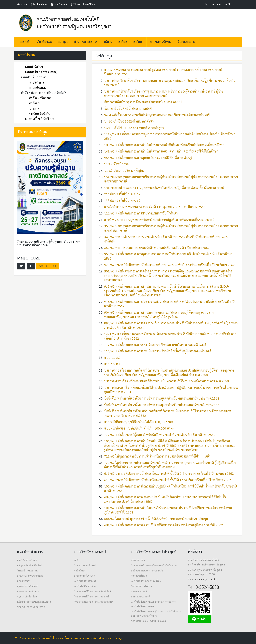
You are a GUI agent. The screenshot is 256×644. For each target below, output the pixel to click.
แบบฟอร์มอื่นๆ (34, 67)
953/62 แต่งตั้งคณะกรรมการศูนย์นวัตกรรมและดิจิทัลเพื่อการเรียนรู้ (148, 158)
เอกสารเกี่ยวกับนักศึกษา (40, 119)
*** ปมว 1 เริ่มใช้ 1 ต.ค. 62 (122, 200)
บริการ (108, 42)
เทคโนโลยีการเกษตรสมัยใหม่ (146, 581)
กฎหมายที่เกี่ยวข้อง (27, 597)
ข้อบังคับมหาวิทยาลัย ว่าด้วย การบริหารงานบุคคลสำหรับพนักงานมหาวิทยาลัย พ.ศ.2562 (162, 398)
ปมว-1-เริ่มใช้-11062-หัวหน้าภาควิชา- (129, 121)
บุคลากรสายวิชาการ (28, 586)
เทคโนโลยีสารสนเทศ (85, 581)
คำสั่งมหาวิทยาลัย (40, 98)
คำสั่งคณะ (35, 103)
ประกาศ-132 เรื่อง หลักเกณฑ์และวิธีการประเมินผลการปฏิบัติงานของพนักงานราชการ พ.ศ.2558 (166, 381)
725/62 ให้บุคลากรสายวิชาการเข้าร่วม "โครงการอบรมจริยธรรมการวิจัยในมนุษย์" (157, 456)
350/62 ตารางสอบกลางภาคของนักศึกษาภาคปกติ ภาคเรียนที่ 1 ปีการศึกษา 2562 (157, 248)
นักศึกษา (138, 42)
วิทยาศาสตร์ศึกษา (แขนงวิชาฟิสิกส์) (93, 591)
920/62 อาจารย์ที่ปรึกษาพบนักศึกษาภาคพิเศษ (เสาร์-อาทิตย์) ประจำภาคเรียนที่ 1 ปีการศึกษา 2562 (169, 265)
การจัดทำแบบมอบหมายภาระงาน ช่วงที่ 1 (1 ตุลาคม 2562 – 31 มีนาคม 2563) (155, 207)
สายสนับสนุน (37, 88)
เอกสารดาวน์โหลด (161, 42)
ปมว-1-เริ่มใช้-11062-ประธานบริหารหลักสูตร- (135, 128)
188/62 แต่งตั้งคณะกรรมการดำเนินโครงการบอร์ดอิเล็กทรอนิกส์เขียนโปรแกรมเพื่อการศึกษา (164, 145)
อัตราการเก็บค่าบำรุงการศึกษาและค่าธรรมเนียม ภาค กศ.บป (143, 102)
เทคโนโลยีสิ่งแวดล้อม (85, 586)
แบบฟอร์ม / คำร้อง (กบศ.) (41, 72)
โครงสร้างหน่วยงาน (27, 571)
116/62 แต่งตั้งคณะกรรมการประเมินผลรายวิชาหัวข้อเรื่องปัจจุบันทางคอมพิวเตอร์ (158, 351)
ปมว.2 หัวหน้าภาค (116, 164)
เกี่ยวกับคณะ (44, 42)
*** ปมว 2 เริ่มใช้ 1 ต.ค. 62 (122, 194)
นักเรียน (122, 42)
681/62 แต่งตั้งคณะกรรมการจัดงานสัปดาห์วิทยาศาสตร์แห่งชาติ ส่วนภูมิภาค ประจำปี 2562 (164, 525)
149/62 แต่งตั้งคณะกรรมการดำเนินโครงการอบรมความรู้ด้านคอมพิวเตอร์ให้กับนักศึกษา (161, 151)
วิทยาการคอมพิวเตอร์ (85, 565)
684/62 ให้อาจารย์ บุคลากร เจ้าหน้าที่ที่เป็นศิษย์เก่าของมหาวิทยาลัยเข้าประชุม (156, 519)
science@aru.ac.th (205, 579)
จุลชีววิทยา (80, 571)
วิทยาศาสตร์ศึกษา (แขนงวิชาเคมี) (92, 597)
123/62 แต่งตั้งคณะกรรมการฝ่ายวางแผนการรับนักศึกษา (141, 213)
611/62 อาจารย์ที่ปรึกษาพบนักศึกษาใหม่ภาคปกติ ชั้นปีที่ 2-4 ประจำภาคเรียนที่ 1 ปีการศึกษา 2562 (169, 473)
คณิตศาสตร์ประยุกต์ (84, 576)
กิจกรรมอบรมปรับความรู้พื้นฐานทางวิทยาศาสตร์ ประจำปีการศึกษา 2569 (49, 244)
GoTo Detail (48, 266)
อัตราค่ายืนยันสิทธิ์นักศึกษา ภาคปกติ (128, 108)
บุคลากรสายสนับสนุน (28, 591)
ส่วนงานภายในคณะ (86, 42)
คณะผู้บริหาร (24, 581)
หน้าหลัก (25, 42)
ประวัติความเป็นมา (27, 560)
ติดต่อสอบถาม (186, 42)
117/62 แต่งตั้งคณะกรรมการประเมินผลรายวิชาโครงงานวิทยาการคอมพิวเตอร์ (155, 345)
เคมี (76, 560)
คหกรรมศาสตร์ (139, 591)
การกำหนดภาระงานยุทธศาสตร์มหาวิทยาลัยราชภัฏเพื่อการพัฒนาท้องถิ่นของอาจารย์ (159, 220)
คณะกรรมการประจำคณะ (30, 576)
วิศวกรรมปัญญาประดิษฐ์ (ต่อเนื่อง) (149, 621)
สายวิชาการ (37, 83)
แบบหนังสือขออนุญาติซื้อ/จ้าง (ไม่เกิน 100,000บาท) (139, 422)
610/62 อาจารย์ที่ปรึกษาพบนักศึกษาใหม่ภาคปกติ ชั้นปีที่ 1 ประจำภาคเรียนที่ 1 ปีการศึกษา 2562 (168, 480)
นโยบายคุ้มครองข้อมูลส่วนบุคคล (34, 602)
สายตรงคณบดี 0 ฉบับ (221, 4)
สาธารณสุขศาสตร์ (141, 597)
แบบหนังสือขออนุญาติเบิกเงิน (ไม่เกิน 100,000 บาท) (139, 428)
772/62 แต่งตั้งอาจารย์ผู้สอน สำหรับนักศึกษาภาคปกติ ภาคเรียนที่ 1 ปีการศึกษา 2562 (160, 435)
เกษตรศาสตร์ (138, 560)
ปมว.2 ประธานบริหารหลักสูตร (124, 170)
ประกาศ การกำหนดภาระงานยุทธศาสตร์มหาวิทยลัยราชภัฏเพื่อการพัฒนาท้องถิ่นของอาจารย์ (164, 188)
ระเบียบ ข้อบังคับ (40, 114)
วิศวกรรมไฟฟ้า (139, 576)
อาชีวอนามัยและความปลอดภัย (147, 571)
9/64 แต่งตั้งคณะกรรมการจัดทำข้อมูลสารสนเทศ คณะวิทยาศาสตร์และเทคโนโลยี (157, 115)
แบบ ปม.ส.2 (112, 357)
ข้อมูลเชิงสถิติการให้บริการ (31, 607)
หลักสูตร (63, 42)
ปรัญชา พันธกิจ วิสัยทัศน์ (30, 565)
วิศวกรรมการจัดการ (141, 586)
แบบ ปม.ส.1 (112, 364)
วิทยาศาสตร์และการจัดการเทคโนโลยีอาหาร (154, 565)
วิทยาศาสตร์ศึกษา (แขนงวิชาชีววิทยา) (94, 602)
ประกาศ (34, 109)
